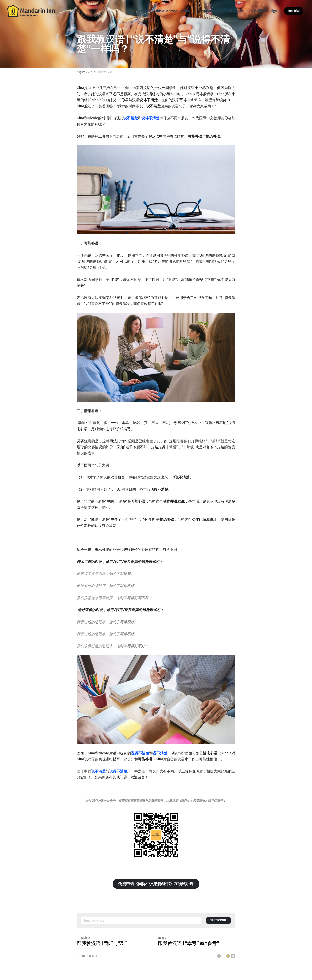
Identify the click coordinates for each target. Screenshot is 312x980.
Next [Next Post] (162, 938)
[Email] (228, 956)
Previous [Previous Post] (84, 938)
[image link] (31, 11)
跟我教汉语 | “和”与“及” (102, 943)
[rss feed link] (233, 956)
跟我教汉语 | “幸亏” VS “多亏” (189, 943)
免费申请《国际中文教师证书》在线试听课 (156, 884)
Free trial (294, 11)
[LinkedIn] (219, 956)
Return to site (87, 956)
